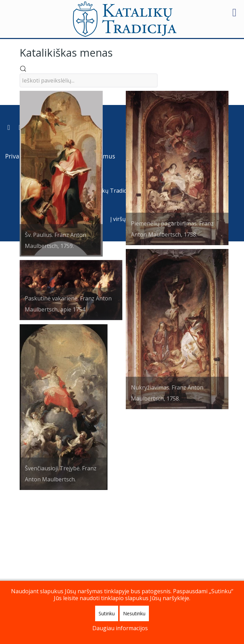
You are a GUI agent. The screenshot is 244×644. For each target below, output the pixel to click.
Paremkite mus (93, 559)
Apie (175, 559)
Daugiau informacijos (120, 628)
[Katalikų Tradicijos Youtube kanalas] (31, 530)
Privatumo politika (32, 559)
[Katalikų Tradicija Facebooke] (21, 530)
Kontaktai (142, 559)
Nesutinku (134, 613)
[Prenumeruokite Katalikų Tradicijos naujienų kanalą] (9, 530)
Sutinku (107, 613)
